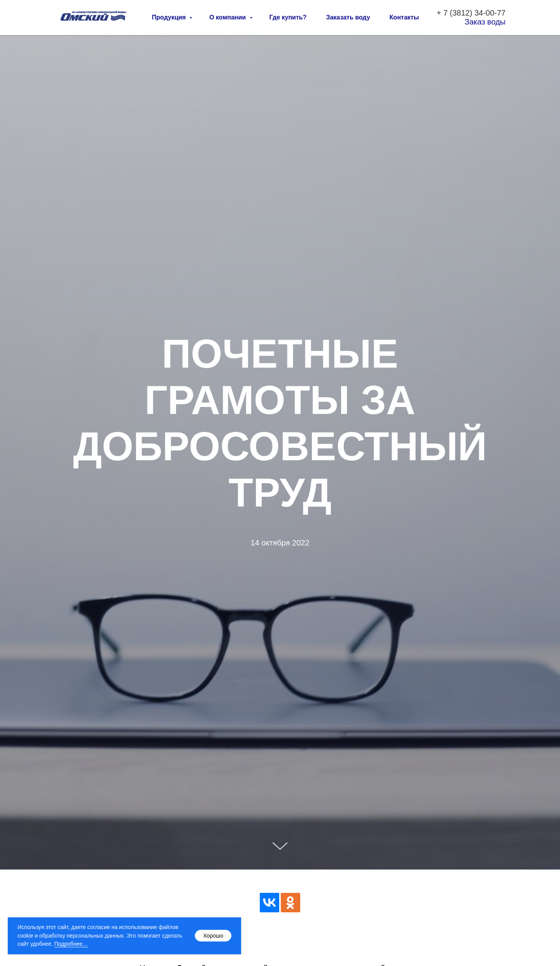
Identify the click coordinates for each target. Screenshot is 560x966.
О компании (228, 17)
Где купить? (288, 17)
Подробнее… (71, 944)
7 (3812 (457, 13)
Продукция (170, 17)
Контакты (404, 17)
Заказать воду (348, 17)
